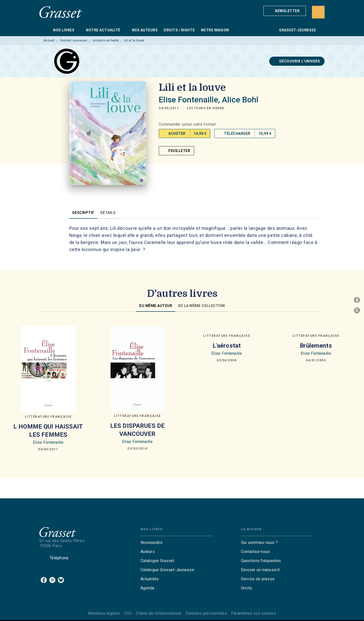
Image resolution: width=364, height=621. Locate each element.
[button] (285, 11)
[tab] (45, 30)
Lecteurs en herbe (106, 40)
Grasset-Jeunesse (74, 40)
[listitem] (44, 580)
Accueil (49, 40)
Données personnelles (206, 613)
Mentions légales (104, 613)
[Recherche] (318, 12)
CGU (128, 613)
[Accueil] (61, 12)
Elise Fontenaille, (190, 100)
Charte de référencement (158, 613)
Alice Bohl (240, 100)
